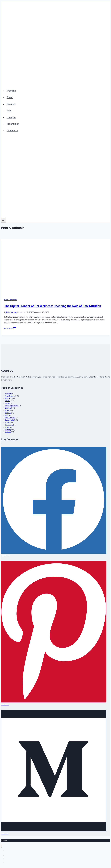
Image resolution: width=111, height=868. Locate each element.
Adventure (9, 394)
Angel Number (10, 396)
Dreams (8, 401)
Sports (7, 423)
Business (11, 104)
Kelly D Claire (12, 312)
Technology (13, 124)
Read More (10, 329)
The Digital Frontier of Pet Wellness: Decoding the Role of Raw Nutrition (53, 306)
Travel (10, 97)
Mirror (7, 410)
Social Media (9, 420)
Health (7, 403)
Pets (9, 111)
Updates (8, 432)
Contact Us (12, 130)
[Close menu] (1, 846)
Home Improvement (12, 406)
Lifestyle (11, 117)
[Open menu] (3, 220)
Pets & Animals (10, 300)
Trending (11, 91)
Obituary (8, 413)
